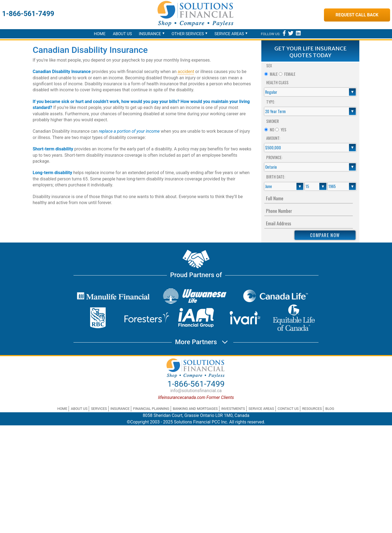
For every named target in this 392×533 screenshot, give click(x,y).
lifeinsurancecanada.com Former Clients (196, 397)
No (272, 130)
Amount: (273, 138)
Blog (330, 409)
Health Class (277, 82)
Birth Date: (276, 177)
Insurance (150, 34)
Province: (274, 157)
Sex (269, 66)
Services (99, 409)
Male (274, 74)
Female (290, 74)
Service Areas (229, 34)
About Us (122, 34)
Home (100, 34)
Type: (271, 102)
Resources (312, 409)
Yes (284, 130)
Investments (233, 409)
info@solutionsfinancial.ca (196, 391)
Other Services (188, 34)
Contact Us (288, 409)
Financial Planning (151, 409)
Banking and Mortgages (195, 409)
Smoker (272, 121)
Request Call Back (357, 15)
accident (186, 72)
